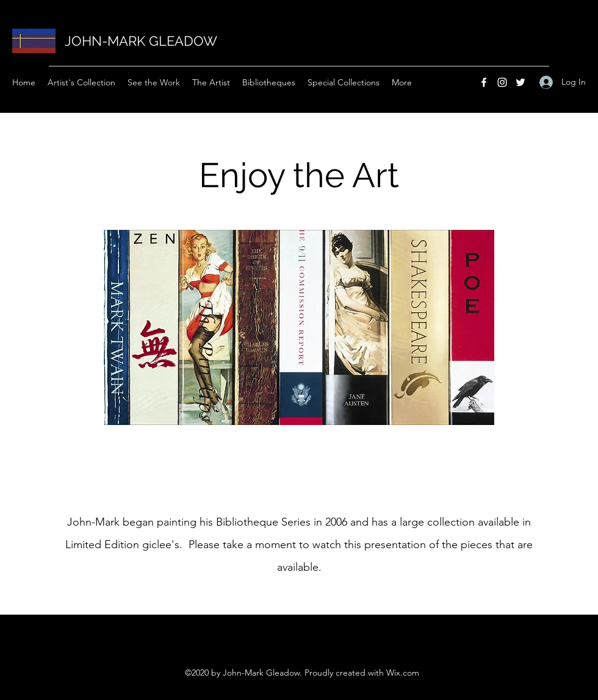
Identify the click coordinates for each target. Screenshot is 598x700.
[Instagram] (502, 82)
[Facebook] (484, 82)
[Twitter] (521, 82)
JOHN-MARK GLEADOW (141, 41)
